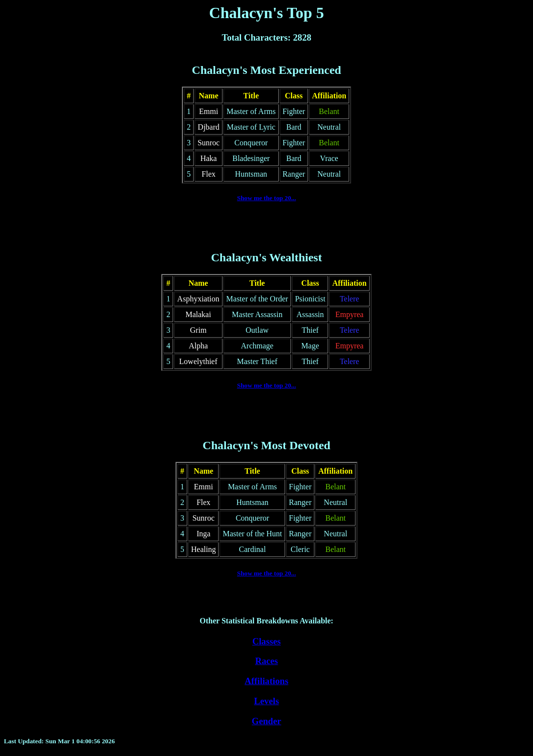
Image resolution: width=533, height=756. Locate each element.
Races (267, 661)
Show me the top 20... (267, 198)
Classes (266, 641)
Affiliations (266, 681)
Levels (267, 701)
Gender (266, 721)
